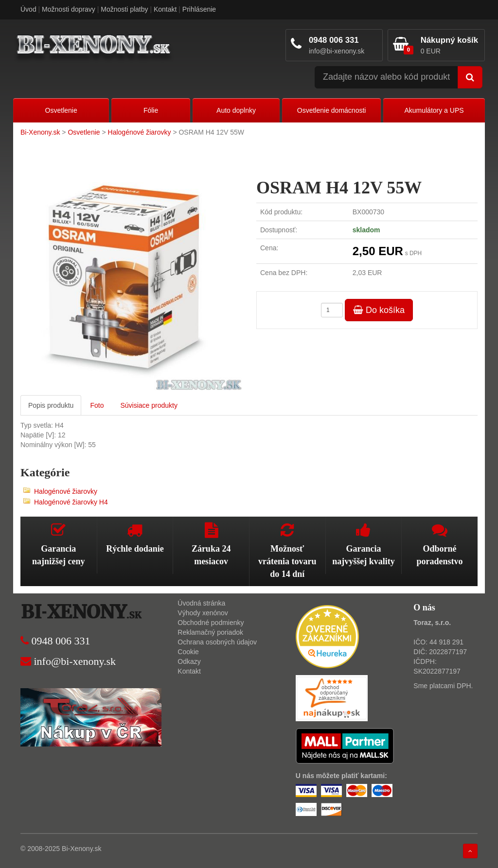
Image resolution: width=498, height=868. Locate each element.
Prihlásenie (199, 9)
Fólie (151, 110)
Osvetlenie (61, 110)
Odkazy (189, 661)
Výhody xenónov (203, 613)
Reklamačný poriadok (210, 632)
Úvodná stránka (201, 603)
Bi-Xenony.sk (40, 132)
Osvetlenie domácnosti (332, 110)
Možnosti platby (124, 9)
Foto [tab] (97, 405)
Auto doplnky (236, 110)
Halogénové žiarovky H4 (71, 502)
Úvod (28, 9)
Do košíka (379, 310)
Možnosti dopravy (69, 9)
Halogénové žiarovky (140, 132)
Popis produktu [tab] (51, 405)
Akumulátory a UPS (434, 110)
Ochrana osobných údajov (217, 642)
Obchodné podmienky (211, 623)
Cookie (188, 652)
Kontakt (165, 9)
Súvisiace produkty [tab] (149, 405)
